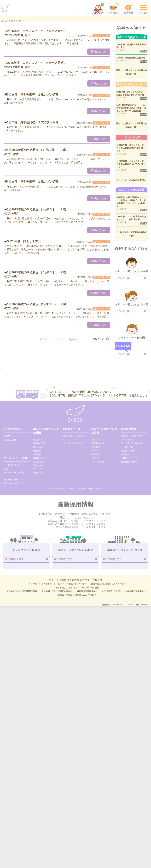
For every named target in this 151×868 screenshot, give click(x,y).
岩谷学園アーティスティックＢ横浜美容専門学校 (64, 584)
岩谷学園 (33, 584)
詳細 (143, 51)
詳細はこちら (99, 52)
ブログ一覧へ (125, 278)
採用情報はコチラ (16, 559)
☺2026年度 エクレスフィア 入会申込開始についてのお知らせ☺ (131, 148)
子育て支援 (38, 465)
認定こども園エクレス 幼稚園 (46, 431)
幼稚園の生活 (39, 443)
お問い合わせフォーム (14, 483)
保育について (127, 440)
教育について (39, 440)
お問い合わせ (39, 473)
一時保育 (96, 451)
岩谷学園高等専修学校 (87, 591)
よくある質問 (39, 462)
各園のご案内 (10, 440)
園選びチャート (11, 436)
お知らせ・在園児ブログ (132, 436)
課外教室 (37, 451)
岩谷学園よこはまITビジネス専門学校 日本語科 (77, 588)
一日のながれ (127, 447)
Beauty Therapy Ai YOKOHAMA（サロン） (77, 595)
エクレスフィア (69, 440)
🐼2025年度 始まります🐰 (23, 241)
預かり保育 (38, 447)
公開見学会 (126, 458)
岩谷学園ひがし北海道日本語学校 (57, 591)
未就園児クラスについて (74, 436)
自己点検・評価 (11, 480)
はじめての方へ (13, 429)
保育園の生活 (98, 443)
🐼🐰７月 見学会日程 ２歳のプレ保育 (31, 122)
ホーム (4, 21)
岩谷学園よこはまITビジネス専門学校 (108, 584)
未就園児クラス (40, 458)
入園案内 (37, 454)
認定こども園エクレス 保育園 (104, 431)
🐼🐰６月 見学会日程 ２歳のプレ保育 (31, 182)
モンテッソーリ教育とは (15, 473)
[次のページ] (101, 339)
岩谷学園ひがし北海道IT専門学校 (22, 591)
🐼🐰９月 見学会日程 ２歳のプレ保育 (31, 95)
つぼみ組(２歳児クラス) (73, 443)
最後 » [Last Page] (73, 339)
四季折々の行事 (128, 451)
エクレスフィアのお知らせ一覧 (132, 180)
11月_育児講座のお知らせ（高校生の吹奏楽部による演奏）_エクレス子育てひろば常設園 (132, 108)
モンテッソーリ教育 (16, 458)
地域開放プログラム (130, 462)
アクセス (37, 469)
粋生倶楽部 (107, 591)
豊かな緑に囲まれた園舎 (132, 443)
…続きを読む (72, 43)
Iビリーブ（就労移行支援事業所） (132, 591)
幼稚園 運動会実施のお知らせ (131, 58)
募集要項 (125, 454)
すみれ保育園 (128, 429)
